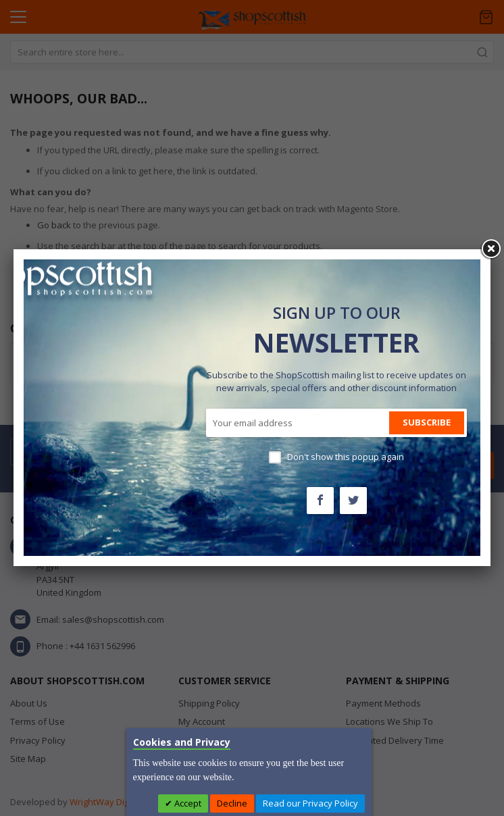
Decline (232, 803)
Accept (187, 803)
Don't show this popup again (346, 457)
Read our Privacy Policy (310, 803)
